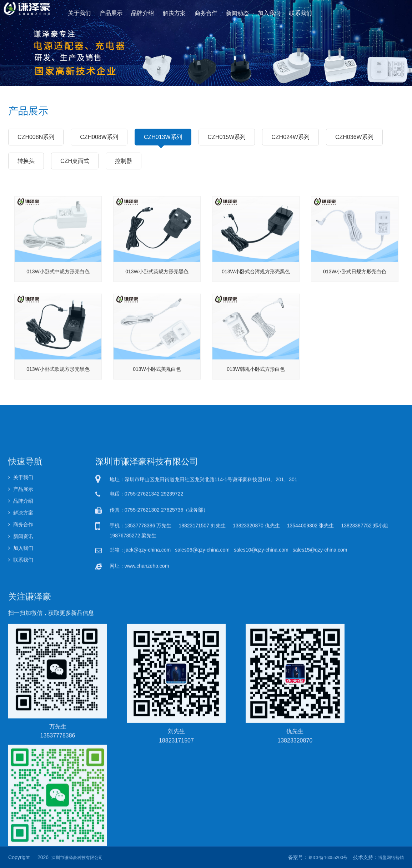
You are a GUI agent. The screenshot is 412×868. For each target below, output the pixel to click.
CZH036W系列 (354, 137)
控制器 (124, 161)
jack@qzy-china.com (148, 762)
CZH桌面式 (75, 161)
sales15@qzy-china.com (320, 762)
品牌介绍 (150, 13)
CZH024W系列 (290, 137)
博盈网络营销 (391, 858)
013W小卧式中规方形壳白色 (58, 304)
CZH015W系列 (227, 137)
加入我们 (262, 13)
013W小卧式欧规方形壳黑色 (58, 401)
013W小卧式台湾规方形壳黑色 (256, 304)
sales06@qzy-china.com (202, 762)
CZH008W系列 (99, 137)
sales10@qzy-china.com (261, 762)
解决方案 (178, 13)
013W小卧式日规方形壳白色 (355, 304)
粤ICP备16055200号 (328, 858)
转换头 (26, 161)
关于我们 (94, 13)
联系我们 (290, 13)
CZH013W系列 (163, 140)
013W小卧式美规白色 (157, 401)
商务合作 (206, 13)
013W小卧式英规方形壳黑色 (157, 304)
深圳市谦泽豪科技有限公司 (77, 858)
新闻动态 (234, 13)
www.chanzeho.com (147, 777)
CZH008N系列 (36, 137)
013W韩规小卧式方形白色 (256, 401)
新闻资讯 (21, 748)
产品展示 (122, 13)
